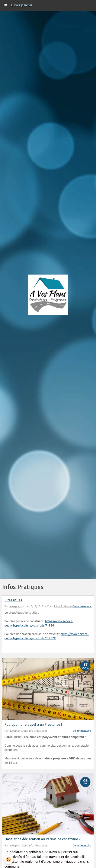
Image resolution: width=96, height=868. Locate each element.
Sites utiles (13, 600)
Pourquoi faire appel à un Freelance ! (33, 725)
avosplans (16, 606)
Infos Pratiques (64, 606)
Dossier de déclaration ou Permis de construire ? (42, 839)
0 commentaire (82, 606)
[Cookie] (9, 859)
